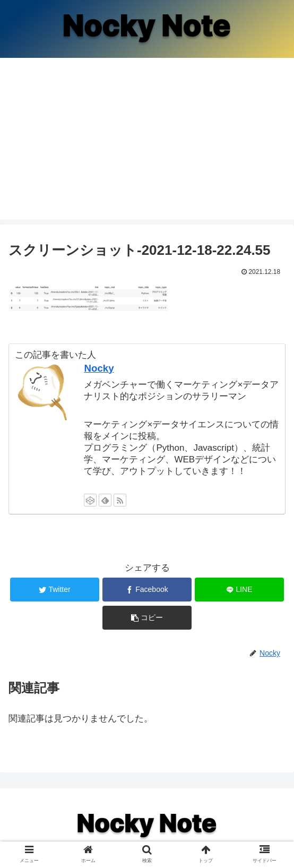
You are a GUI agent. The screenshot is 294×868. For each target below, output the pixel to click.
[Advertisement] (147, 145)
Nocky (99, 368)
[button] (147, 618)
